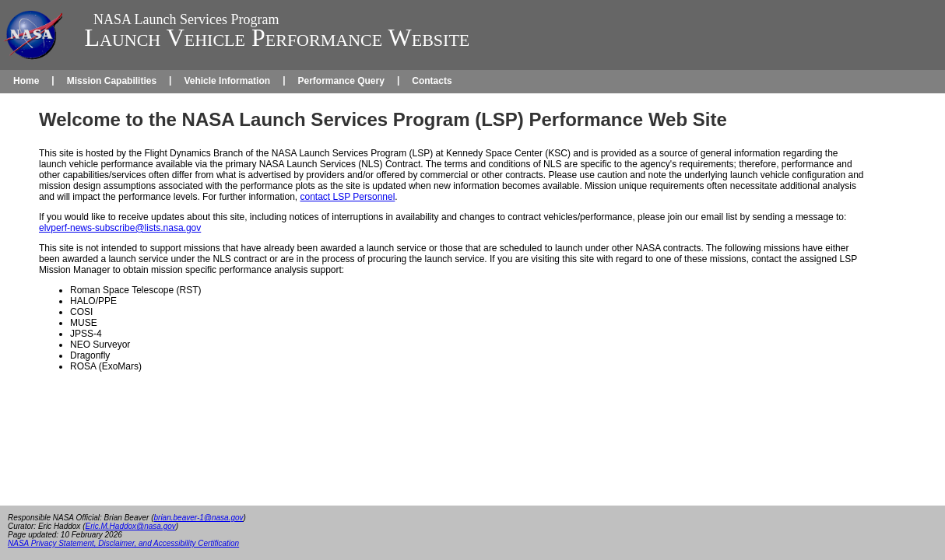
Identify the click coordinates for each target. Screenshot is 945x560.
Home (26, 81)
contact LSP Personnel (347, 197)
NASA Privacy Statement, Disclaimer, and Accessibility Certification (123, 543)
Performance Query (341, 81)
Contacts (432, 81)
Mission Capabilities (112, 81)
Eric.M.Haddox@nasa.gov (130, 526)
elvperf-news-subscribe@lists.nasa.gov (120, 228)
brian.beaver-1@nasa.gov (199, 518)
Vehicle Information (227, 81)
